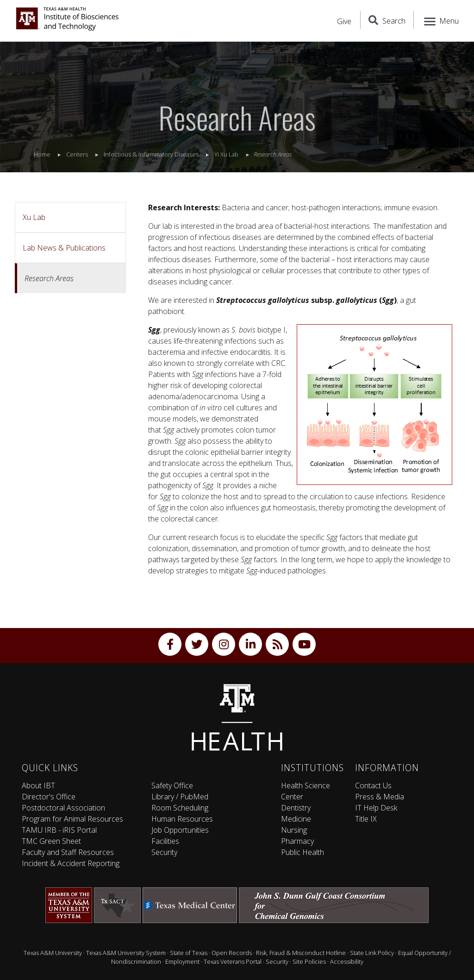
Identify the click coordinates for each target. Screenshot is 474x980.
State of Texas (189, 953)
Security (164, 852)
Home (42, 154)
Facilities (165, 841)
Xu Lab (34, 217)
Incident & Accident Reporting (71, 863)
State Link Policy (372, 953)
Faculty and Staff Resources (68, 852)
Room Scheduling (180, 808)
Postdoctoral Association (63, 808)
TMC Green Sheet (51, 841)
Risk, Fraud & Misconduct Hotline (301, 953)
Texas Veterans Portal (233, 961)
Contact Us (373, 785)
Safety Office (172, 785)
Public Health (302, 852)
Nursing (294, 830)
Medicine (296, 819)
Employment (182, 961)
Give (344, 21)
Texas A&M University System (126, 953)
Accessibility (347, 961)
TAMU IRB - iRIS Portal (59, 830)
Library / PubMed (180, 797)
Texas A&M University (53, 953)
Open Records (232, 953)
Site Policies (309, 961)
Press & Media (380, 797)
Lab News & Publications (64, 248)
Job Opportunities (180, 830)
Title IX (366, 819)
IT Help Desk (376, 808)
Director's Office (49, 797)
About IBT (38, 785)
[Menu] (440, 20)
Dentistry (296, 808)
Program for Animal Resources (72, 819)
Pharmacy (297, 841)
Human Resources (182, 819)
